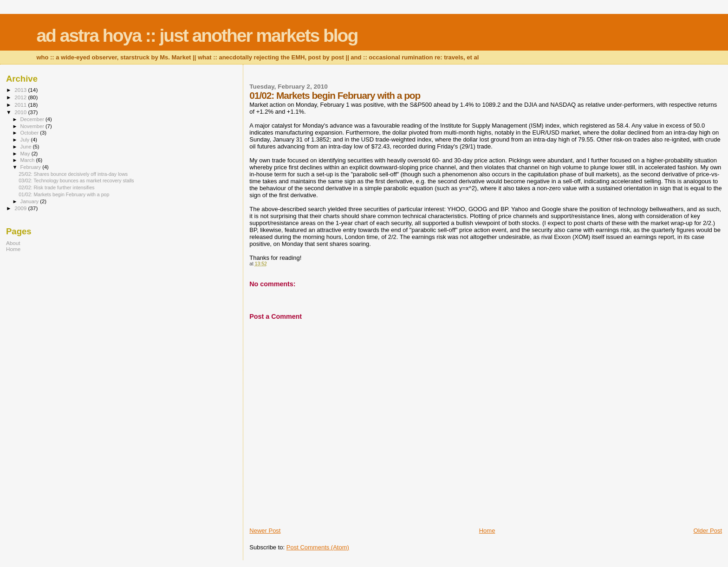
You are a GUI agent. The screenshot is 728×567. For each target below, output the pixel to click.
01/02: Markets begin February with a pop (64, 194)
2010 (21, 112)
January (30, 201)
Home (487, 531)
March (28, 160)
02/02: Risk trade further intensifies (56, 187)
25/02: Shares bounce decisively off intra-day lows (73, 174)
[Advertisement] (64, 325)
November (33, 126)
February (32, 167)
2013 (21, 90)
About (13, 243)
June (27, 147)
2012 (21, 97)
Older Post (708, 531)
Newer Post (265, 531)
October (30, 133)
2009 (21, 208)
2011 (21, 105)
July (26, 140)
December (33, 119)
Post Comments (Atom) (318, 547)
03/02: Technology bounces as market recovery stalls (76, 180)
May (26, 154)
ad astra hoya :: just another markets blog (197, 35)
